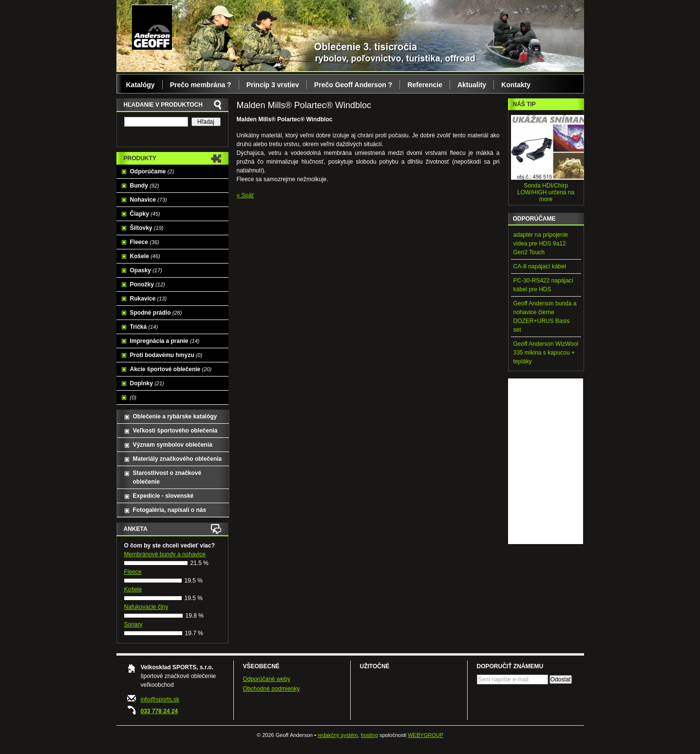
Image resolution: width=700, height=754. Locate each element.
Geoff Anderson (152, 27)
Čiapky (145, 214)
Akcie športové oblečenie (171, 369)
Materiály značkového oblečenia (178, 459)
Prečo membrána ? (201, 85)
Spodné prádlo (156, 313)
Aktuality (472, 85)
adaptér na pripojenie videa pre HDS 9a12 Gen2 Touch (541, 244)
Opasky (146, 270)
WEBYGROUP (426, 735)
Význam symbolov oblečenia (173, 445)
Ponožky (148, 284)
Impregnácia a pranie (165, 341)
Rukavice (149, 299)
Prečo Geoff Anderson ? (353, 85)
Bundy (145, 186)
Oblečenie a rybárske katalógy (175, 416)
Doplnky (147, 383)
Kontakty (516, 85)
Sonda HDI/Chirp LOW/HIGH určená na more (546, 192)
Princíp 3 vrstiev (273, 85)
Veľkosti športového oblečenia (175, 431)
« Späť (246, 195)
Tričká (144, 327)
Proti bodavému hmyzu (166, 355)
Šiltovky (147, 228)
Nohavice (149, 200)
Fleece (145, 242)
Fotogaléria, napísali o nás (170, 510)
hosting (369, 735)
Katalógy (141, 85)
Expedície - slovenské (163, 496)
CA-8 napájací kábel (540, 266)
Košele (145, 256)
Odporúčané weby (267, 679)
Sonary (133, 624)
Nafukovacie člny (146, 607)
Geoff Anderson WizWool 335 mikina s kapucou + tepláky (546, 353)
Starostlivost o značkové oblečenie (167, 477)
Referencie (425, 85)
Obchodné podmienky (272, 689)
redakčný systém (338, 735)
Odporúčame (152, 171)
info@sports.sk (160, 699)
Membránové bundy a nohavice (165, 554)
